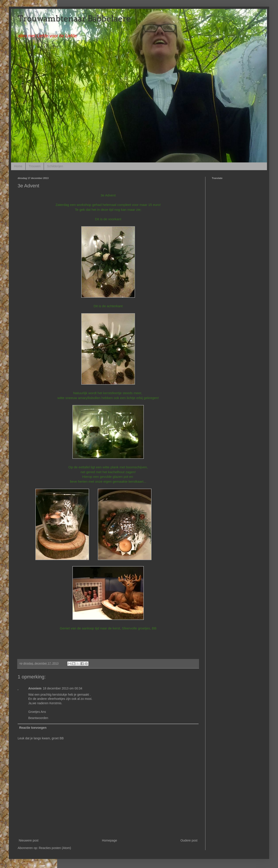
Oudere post (189, 840)
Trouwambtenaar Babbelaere (74, 19)
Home (18, 166)
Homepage (110, 840)
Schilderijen (55, 166)
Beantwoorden (38, 718)
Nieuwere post (29, 840)
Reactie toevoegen (33, 728)
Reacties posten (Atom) (55, 848)
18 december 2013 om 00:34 (63, 688)
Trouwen (35, 166)
